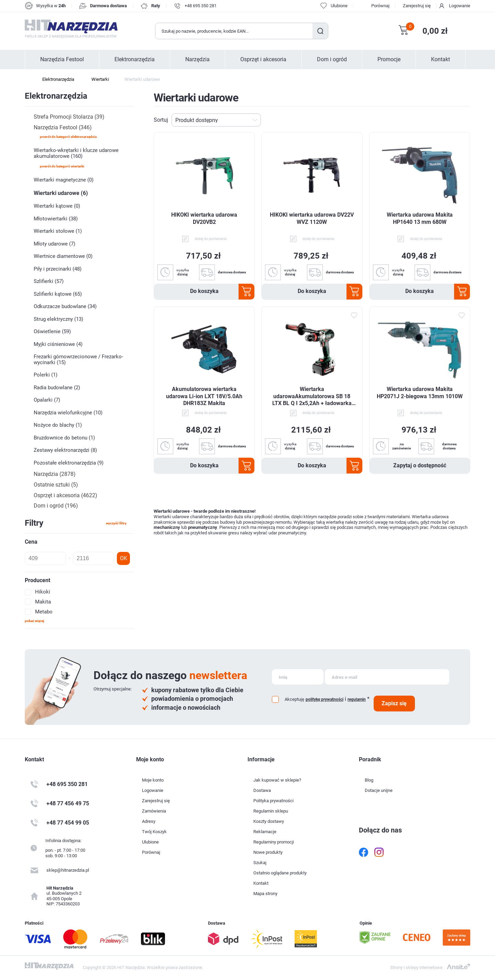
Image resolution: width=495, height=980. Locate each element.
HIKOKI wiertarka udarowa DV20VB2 (204, 218)
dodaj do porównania (211, 239)
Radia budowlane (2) (57, 388)
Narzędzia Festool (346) (63, 127)
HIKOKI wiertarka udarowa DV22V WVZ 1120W (312, 218)
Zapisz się (394, 703)
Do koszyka (204, 291)
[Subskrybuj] (298, 677)
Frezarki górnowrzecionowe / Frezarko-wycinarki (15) (78, 360)
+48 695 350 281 (201, 6)
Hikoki (43, 592)
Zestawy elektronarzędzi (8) (65, 450)
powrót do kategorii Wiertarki (62, 166)
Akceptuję (294, 699)
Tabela (455, 120)
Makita (43, 602)
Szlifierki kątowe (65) (58, 294)
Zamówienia (154, 811)
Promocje (389, 59)
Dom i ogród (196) (56, 506)
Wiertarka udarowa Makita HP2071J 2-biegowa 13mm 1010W (420, 393)
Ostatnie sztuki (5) (56, 485)
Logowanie (460, 6)
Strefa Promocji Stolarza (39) (69, 117)
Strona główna (28, 79)
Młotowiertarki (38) (56, 219)
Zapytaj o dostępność (420, 465)
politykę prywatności (324, 699)
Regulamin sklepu (271, 811)
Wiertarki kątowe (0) (57, 206)
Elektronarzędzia (135, 59)
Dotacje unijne (379, 790)
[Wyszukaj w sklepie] (234, 31)
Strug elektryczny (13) (58, 319)
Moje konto (153, 780)
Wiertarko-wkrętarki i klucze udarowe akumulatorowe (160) (76, 153)
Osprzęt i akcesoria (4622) (65, 495)
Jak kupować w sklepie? (277, 780)
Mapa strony (265, 894)
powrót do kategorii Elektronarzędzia (68, 137)
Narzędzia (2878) (55, 474)
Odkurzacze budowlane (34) (65, 306)
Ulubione (150, 842)
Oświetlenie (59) (52, 331)
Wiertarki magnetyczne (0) (64, 180)
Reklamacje (265, 832)
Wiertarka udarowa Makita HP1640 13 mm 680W (420, 218)
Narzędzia (197, 59)
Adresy (149, 821)
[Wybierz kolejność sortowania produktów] (216, 120)
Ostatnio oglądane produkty (280, 873)
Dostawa (262, 790)
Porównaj (380, 6)
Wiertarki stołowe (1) (58, 231)
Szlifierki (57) (49, 281)
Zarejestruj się (417, 6)
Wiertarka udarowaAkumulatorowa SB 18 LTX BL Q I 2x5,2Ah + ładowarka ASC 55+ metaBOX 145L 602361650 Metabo (312, 396)
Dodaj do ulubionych (354, 315)
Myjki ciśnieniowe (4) (58, 344)
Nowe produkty (268, 852)
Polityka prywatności (273, 801)
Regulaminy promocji (274, 842)
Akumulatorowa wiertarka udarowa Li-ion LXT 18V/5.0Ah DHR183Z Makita (204, 396)
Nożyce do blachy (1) (58, 425)
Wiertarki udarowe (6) (61, 193)
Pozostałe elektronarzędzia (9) (69, 463)
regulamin (357, 699)
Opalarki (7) (47, 400)
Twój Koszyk (154, 832)
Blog (369, 780)
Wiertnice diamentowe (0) (63, 256)
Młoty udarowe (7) (54, 244)
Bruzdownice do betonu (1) (64, 438)
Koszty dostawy (269, 821)
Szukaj (320, 31)
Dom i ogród (332, 59)
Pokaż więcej (35, 621)
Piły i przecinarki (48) (58, 269)
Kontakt (441, 59)
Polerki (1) (46, 375)
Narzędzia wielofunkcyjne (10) (68, 413)
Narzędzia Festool (62, 59)
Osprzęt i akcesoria (263, 59)
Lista (466, 120)
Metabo (44, 612)
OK (124, 558)
